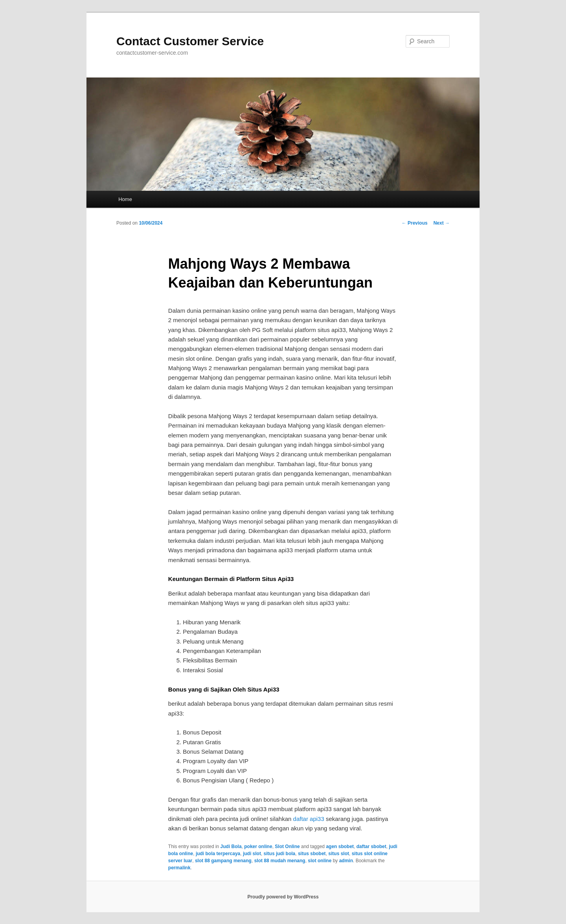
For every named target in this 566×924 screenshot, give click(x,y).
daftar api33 (309, 819)
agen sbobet (340, 847)
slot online (320, 861)
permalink (179, 868)
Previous (415, 223)
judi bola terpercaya (218, 854)
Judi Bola (231, 847)
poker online (258, 847)
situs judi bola (280, 854)
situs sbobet (312, 854)
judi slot (252, 854)
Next (442, 223)
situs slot (339, 854)
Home (125, 199)
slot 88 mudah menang (280, 861)
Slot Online (287, 847)
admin (346, 861)
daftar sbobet (371, 847)
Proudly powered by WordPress (283, 897)
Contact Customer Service (190, 41)
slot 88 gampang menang (223, 861)
